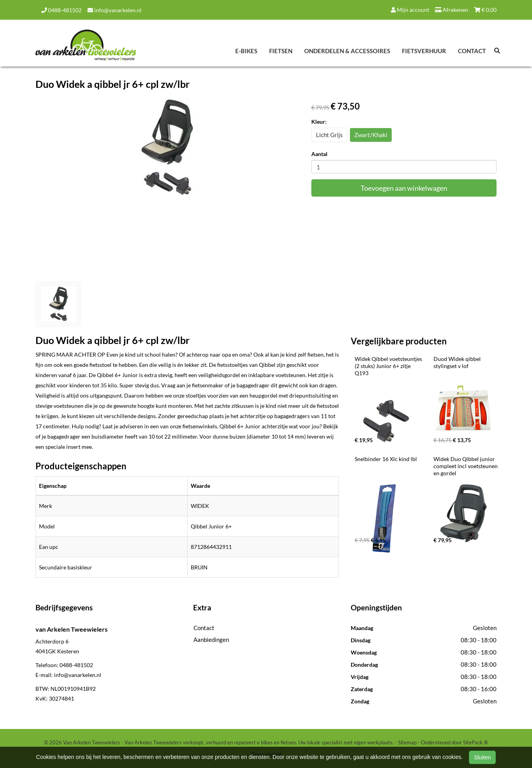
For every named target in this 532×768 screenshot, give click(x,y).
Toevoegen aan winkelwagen (404, 188)
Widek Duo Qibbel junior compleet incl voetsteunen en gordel (466, 466)
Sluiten (483, 757)
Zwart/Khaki (371, 135)
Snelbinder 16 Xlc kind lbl (386, 459)
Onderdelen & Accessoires (347, 51)
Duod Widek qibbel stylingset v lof (458, 362)
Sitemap (407, 742)
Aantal (319, 154)
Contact (472, 51)
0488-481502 (61, 10)
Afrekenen (452, 10)
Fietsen (281, 51)
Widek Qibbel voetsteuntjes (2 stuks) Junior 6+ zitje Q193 (389, 366)
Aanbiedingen (211, 640)
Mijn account (410, 10)
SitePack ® (475, 742)
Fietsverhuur (424, 51)
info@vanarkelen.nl (114, 10)
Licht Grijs (329, 135)
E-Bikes (246, 51)
